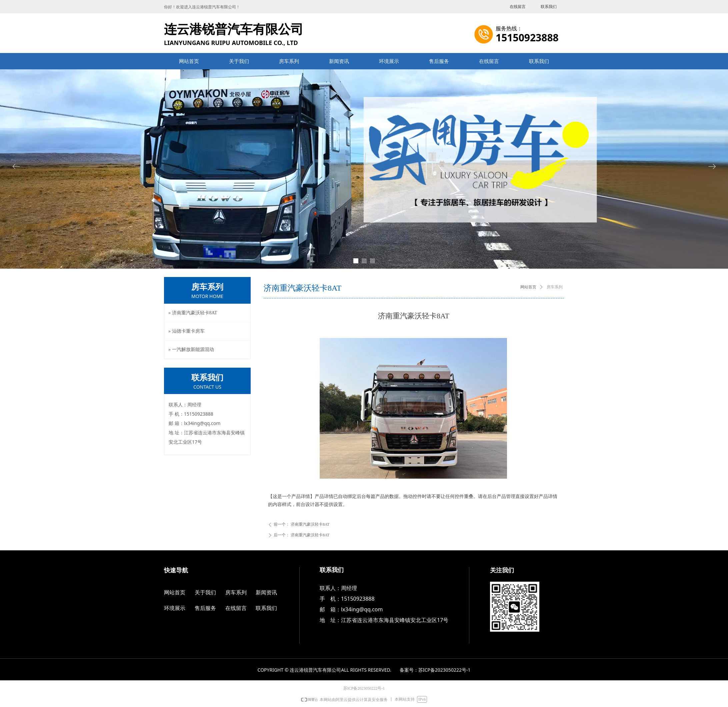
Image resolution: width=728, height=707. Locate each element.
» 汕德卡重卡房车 (186, 331)
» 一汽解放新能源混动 (191, 349)
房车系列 (555, 287)
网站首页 (528, 287)
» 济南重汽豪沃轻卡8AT (193, 313)
